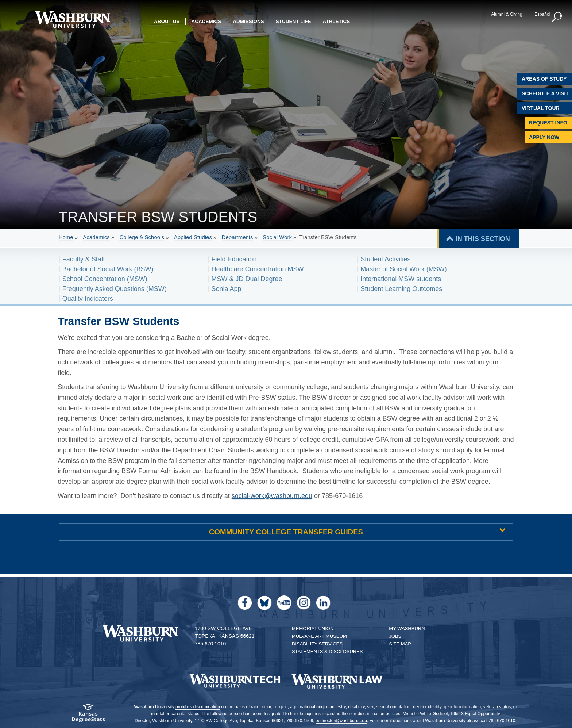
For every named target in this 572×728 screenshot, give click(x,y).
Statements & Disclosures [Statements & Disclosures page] (327, 652)
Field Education (234, 259)
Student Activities (385, 259)
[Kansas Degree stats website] (88, 715)
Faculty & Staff (84, 259)
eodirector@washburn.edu (341, 721)
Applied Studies (193, 237)
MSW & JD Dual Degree (247, 279)
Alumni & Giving (505, 14)
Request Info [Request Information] (548, 123)
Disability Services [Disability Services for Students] (317, 644)
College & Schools (142, 237)
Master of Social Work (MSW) (404, 269)
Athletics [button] (337, 22)
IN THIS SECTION (483, 239)
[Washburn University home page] (72, 20)
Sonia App (226, 289)
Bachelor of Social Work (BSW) (108, 269)
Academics (96, 237)
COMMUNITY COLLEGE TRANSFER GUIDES (286, 532)
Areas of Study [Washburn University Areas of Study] (544, 79)
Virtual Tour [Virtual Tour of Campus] (541, 108)
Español (541, 14)
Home (66, 237)
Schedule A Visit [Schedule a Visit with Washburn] (545, 93)
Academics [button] (206, 22)
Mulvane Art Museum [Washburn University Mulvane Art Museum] (319, 636)
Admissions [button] (248, 22)
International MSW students (401, 279)
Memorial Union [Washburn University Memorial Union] (313, 629)
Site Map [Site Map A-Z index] (400, 644)
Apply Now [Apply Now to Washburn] (544, 137)
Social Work (277, 237)
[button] (556, 18)
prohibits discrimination (198, 707)
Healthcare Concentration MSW (257, 269)
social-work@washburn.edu (272, 496)
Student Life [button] (293, 22)
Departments (237, 237)
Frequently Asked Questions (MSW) (115, 289)
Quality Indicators (88, 299)
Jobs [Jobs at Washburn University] (395, 636)
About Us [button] (167, 22)
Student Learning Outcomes (401, 289)
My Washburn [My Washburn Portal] (407, 629)
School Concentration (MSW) (105, 279)
